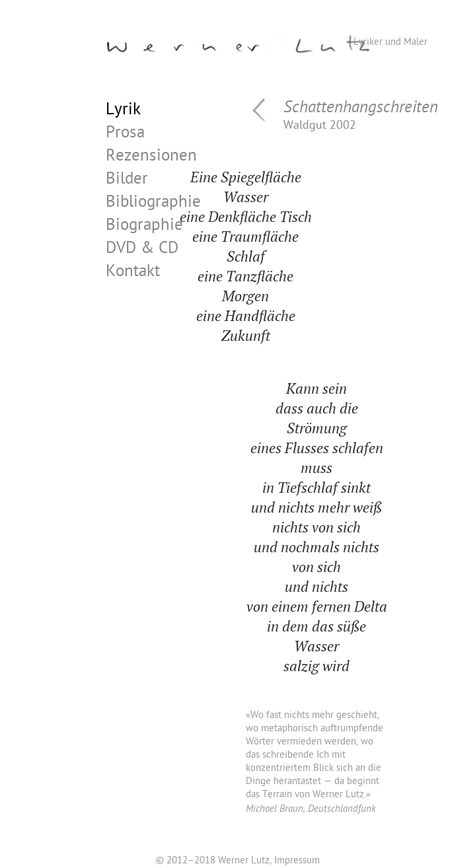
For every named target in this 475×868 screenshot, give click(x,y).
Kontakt (133, 273)
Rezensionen (151, 158)
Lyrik (123, 111)
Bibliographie (153, 204)
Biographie (144, 227)
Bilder (127, 181)
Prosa (125, 134)
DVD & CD (142, 250)
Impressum (297, 861)
